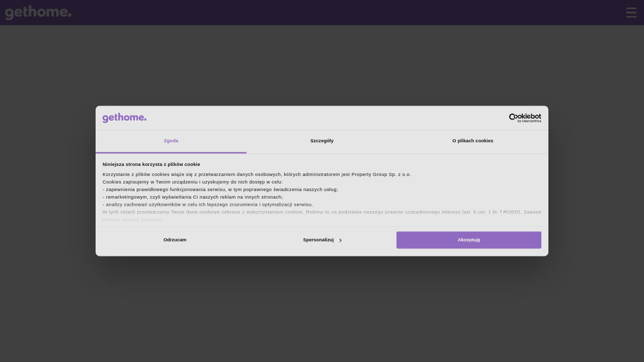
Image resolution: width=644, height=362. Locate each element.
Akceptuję (469, 240)
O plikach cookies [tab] (473, 141)
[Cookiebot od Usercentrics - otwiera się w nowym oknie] (497, 118)
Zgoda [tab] (171, 141)
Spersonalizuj (323, 240)
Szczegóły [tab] (322, 141)
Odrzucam (175, 240)
